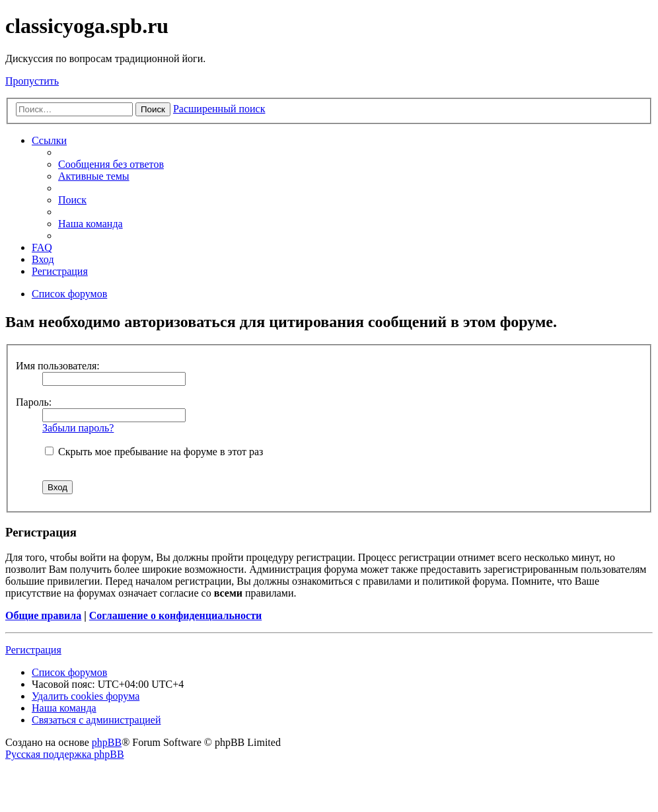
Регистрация (33, 650)
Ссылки (49, 140)
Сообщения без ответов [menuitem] (111, 164)
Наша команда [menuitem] (91, 224)
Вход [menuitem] (43, 259)
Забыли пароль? (78, 428)
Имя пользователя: (58, 366)
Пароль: (34, 402)
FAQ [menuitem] (42, 247)
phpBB (107, 742)
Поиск (153, 109)
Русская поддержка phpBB (65, 754)
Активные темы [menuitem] (94, 176)
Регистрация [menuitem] (60, 271)
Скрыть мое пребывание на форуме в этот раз (154, 452)
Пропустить (32, 81)
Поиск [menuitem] (72, 200)
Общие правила (43, 615)
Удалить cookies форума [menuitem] (86, 696)
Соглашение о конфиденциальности (175, 615)
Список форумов (69, 672)
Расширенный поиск (219, 109)
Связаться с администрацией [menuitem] (96, 720)
